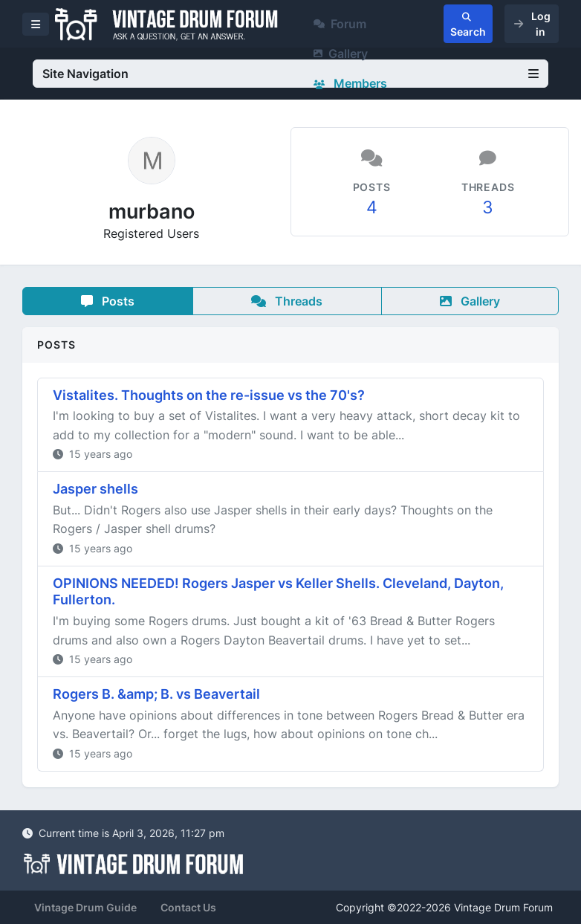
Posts (108, 301)
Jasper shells (95, 489)
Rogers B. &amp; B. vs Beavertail (156, 694)
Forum (340, 24)
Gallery (341, 54)
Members (350, 83)
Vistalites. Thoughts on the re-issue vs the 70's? (209, 395)
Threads (287, 301)
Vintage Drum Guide (85, 907)
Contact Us (188, 907)
